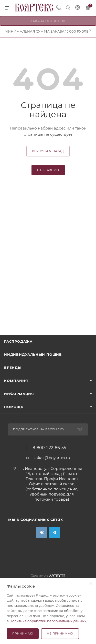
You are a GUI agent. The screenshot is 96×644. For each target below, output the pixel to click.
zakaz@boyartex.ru (52, 458)
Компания (16, 381)
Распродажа (18, 341)
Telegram (55, 533)
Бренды (13, 368)
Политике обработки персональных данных (48, 621)
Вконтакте (42, 533)
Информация (19, 394)
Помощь (14, 407)
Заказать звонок (48, 21)
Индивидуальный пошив (33, 354)
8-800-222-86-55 (49, 448)
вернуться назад (48, 151)
